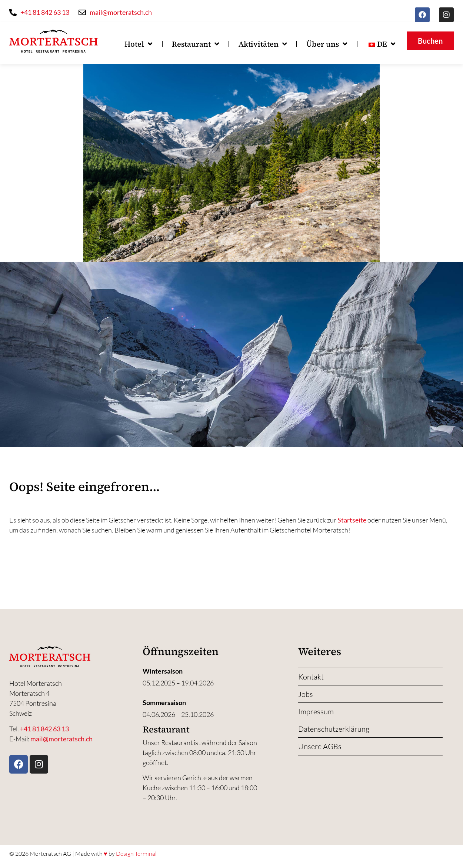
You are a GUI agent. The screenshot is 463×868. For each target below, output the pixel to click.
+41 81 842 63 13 (44, 729)
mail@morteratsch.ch (61, 739)
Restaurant (196, 44)
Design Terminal (136, 854)
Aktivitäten (263, 44)
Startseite (352, 520)
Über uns (327, 44)
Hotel (139, 44)
